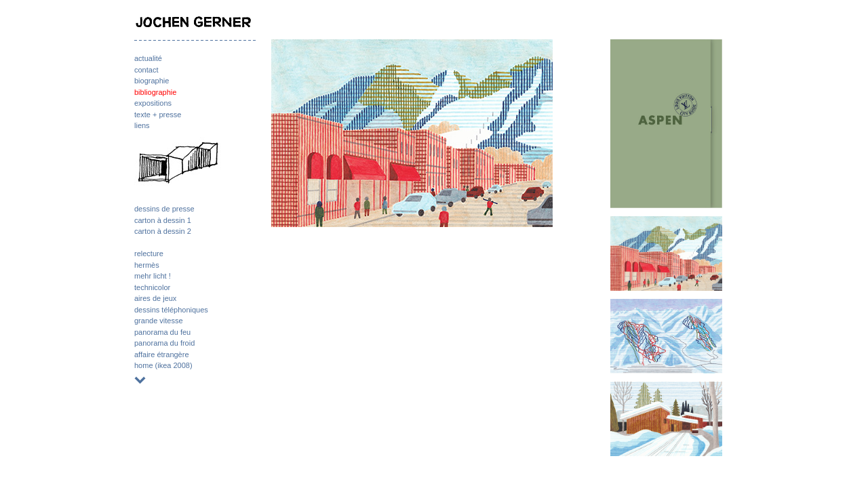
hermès (147, 265)
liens (142, 125)
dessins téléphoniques (171, 310)
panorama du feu (162, 332)
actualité (148, 58)
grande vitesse (159, 321)
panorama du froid (164, 343)
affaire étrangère (162, 354)
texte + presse (158, 115)
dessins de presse (164, 209)
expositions (153, 103)
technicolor (152, 287)
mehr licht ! (153, 276)
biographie (152, 81)
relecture (149, 253)
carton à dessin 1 (163, 220)
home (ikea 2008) (163, 365)
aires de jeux (155, 298)
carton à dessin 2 (163, 231)
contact (146, 70)
